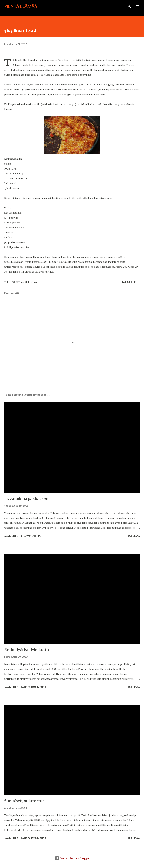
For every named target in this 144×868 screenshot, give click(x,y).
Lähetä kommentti (34, 687)
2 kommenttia (31, 536)
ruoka (32, 282)
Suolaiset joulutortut (24, 801)
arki (24, 282)
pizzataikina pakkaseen (26, 498)
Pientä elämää (21, 6)
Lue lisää (134, 536)
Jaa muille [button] (129, 282)
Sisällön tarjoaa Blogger (72, 858)
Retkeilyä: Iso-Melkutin (26, 650)
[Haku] (129, 6)
